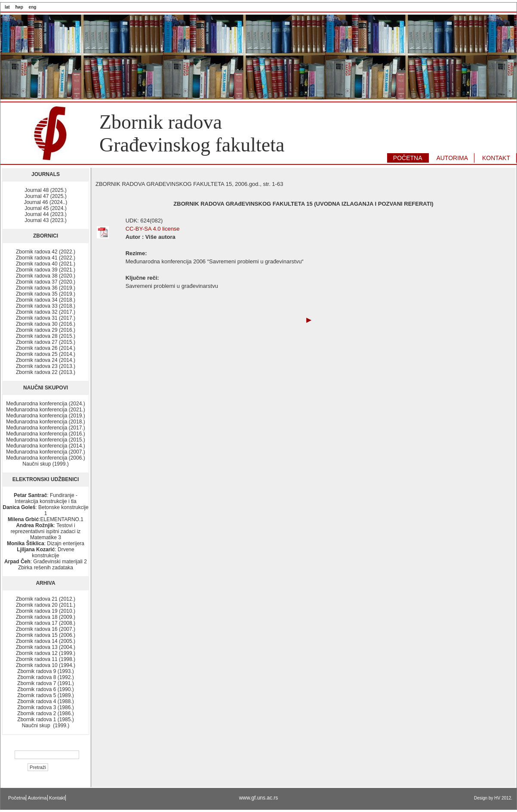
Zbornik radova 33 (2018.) (46, 306)
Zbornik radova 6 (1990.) (45, 689)
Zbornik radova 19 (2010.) (46, 611)
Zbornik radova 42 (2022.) (46, 252)
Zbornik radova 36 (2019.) (46, 288)
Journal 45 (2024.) (45, 208)
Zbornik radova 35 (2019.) (46, 294)
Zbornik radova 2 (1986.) (45, 713)
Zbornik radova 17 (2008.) (46, 623)
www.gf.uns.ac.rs (259, 798)
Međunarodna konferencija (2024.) (45, 404)
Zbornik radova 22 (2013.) (46, 372)
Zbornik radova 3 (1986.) (45, 707)
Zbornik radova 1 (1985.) (45, 719)
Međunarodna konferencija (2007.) (45, 452)
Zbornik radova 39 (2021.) (46, 270)
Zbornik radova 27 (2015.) (46, 342)
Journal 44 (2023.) (45, 214)
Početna (17, 798)
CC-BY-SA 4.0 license (153, 229)
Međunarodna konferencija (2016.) (45, 434)
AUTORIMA (452, 158)
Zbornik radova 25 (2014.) (46, 354)
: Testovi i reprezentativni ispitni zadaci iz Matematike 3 (46, 531)
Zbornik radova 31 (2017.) (46, 318)
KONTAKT (496, 158)
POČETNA (408, 158)
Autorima (37, 798)
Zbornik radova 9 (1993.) (45, 671)
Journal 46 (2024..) (46, 202)
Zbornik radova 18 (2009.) (46, 617)
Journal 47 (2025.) (45, 196)
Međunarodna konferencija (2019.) (45, 416)
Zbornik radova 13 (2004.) (46, 647)
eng (33, 7)
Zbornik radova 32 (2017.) (46, 312)
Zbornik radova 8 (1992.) (45, 677)
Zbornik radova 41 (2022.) (46, 258)
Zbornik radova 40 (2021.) (46, 264)
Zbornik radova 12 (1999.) (46, 653)
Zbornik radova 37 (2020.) (46, 282)
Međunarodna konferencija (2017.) (45, 428)
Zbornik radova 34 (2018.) (46, 300)
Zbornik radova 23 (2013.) (46, 366)
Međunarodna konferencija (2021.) (45, 410)
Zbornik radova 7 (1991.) (45, 683)
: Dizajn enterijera (46, 543)
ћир (19, 7)
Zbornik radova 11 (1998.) (46, 659)
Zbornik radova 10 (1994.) (46, 665)
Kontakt (57, 798)
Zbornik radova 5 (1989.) (45, 695)
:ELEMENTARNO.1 (46, 519)
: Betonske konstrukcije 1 (45, 510)
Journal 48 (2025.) (45, 190)
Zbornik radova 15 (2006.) (46, 635)
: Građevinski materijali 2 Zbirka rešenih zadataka (46, 565)
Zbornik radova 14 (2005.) (46, 641)
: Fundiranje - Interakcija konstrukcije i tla (46, 498)
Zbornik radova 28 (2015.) (46, 336)
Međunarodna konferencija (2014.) (45, 446)
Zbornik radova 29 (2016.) (46, 330)
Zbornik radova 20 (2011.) (46, 605)
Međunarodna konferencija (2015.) (45, 440)
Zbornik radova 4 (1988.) (45, 701)
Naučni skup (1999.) (45, 464)
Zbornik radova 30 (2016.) (46, 324)
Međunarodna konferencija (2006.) (45, 458)
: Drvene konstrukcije (45, 553)
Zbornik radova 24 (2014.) (46, 360)
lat (7, 7)
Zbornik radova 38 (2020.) (46, 276)
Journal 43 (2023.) (45, 220)
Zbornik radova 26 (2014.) (46, 348)
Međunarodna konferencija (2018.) (45, 422)
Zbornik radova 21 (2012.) (46, 599)
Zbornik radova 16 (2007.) (46, 629)
